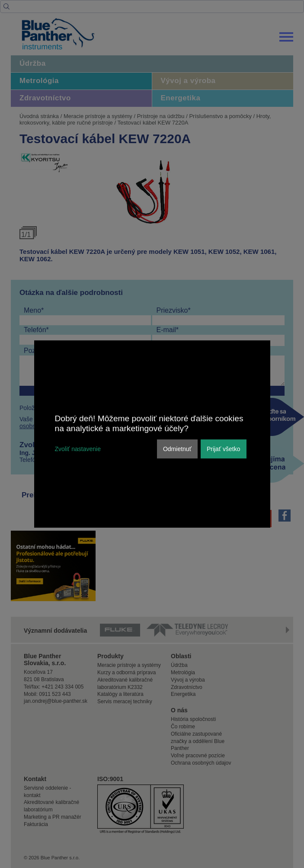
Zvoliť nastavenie (78, 449)
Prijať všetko (224, 449)
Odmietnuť (177, 449)
